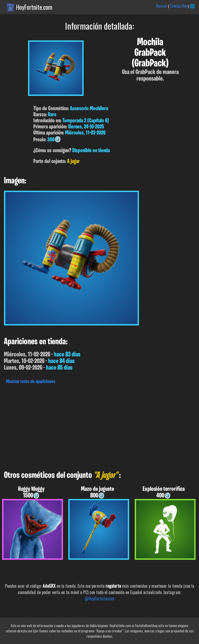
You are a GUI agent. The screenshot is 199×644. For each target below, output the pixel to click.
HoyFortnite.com (34, 7)
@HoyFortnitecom (99, 599)
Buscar (162, 6)
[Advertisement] (99, 426)
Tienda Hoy (178, 6)
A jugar (73, 162)
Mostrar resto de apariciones (31, 382)
